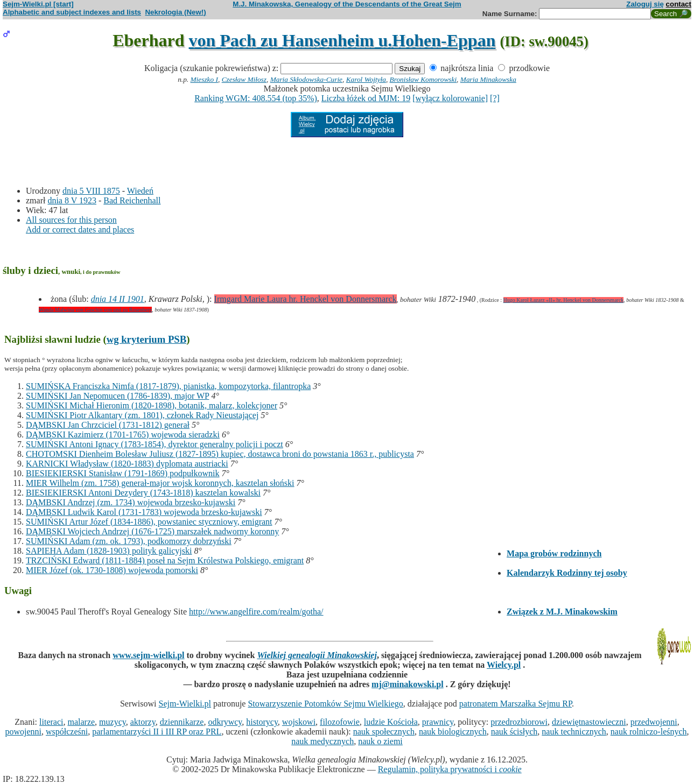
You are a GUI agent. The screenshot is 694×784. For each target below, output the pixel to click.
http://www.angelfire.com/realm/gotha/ (256, 612)
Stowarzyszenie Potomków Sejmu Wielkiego (325, 704)
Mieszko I (204, 79)
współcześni (67, 732)
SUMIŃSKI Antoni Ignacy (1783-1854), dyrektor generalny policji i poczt (155, 444)
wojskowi (299, 722)
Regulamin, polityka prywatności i (450, 769)
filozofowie (340, 722)
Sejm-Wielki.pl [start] (38, 4)
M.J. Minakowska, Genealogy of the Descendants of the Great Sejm (347, 4)
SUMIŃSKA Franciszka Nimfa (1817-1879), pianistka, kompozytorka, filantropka (168, 386)
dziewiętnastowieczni (589, 722)
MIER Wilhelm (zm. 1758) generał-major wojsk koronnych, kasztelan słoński (160, 483)
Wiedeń (140, 191)
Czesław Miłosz (244, 79)
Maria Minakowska (488, 79)
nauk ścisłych (514, 732)
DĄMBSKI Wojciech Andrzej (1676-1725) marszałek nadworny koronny (152, 531)
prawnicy (438, 722)
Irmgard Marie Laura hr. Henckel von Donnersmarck (306, 299)
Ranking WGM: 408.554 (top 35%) (256, 98)
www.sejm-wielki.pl (148, 655)
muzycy (113, 722)
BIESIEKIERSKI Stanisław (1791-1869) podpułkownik (123, 473)
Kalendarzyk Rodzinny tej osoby (567, 573)
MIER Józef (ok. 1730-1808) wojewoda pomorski (112, 570)
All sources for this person (71, 220)
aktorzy (143, 722)
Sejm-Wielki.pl (185, 704)
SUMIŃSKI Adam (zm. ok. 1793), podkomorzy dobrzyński (129, 541)
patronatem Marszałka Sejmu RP (516, 704)
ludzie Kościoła (391, 722)
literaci (51, 722)
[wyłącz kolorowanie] (450, 98)
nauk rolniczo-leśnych (649, 732)
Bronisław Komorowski (423, 79)
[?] (495, 98)
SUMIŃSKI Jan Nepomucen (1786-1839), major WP (117, 396)
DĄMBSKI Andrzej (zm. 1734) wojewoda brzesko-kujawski (131, 502)
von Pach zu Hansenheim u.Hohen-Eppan (342, 40)
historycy (262, 722)
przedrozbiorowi (519, 722)
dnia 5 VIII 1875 (91, 191)
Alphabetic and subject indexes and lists (72, 12)
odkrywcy (225, 722)
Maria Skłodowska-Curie (306, 79)
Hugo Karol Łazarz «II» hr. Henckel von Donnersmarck (564, 300)
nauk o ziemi (380, 741)
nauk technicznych (574, 732)
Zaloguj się (645, 4)
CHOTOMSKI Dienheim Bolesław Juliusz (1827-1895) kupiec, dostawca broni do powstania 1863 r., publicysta (220, 454)
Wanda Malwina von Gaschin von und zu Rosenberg (95, 310)
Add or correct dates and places (80, 229)
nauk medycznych (323, 741)
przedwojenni (654, 722)
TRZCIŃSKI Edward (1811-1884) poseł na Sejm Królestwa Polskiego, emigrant (165, 560)
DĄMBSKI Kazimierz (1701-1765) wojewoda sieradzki (123, 435)
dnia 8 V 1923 (72, 200)
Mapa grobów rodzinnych (554, 553)
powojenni (23, 732)
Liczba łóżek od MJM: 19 (366, 98)
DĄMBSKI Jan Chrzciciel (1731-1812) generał (108, 425)
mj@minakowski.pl (408, 684)
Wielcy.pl (504, 665)
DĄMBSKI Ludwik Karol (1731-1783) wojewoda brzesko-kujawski (144, 512)
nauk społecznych (384, 732)
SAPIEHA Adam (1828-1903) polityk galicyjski (109, 551)
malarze (81, 722)
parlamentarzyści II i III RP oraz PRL (157, 732)
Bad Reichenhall (132, 200)
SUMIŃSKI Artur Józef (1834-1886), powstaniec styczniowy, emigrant (149, 522)
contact (679, 4)
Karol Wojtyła (366, 79)
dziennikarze (182, 722)
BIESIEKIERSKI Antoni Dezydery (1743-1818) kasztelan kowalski (143, 493)
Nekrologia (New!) (175, 12)
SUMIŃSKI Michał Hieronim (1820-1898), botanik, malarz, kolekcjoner (152, 405)
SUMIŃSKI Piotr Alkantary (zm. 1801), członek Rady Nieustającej (142, 415)
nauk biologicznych (453, 732)
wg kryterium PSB (147, 339)
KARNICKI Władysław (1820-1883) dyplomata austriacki (127, 464)
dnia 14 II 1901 (118, 299)
